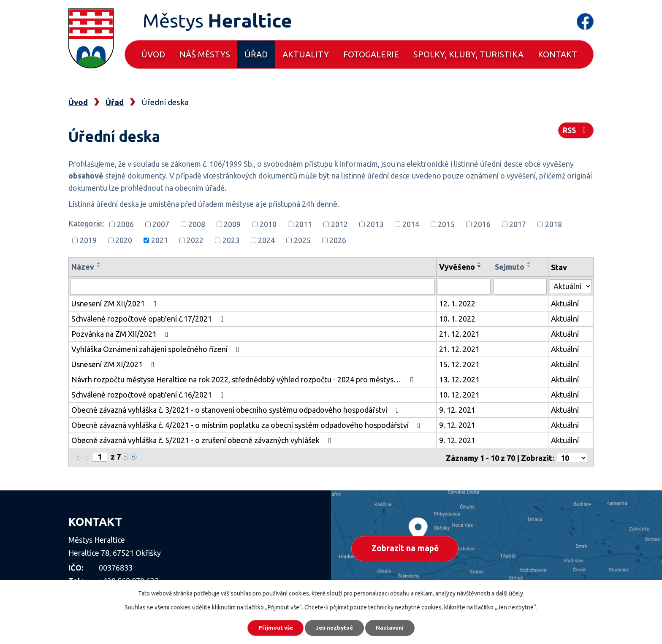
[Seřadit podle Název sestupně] (99, 266)
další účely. (510, 592)
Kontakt (558, 54)
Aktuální (565, 303)
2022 (195, 240)
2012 (339, 224)
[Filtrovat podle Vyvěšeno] (465, 286)
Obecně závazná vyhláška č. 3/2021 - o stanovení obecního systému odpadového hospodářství (237, 409)
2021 (160, 240)
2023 (231, 240)
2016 (482, 224)
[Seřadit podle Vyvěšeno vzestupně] (480, 263)
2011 (304, 224)
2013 (375, 224)
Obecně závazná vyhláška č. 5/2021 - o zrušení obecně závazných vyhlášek (203, 440)
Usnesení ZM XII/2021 (116, 303)
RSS (575, 132)
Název (83, 267)
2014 (411, 224)
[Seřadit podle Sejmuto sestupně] (529, 266)
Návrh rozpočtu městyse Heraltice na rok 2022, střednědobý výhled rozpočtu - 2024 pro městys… (244, 379)
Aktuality (306, 54)
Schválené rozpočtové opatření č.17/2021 (149, 318)
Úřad (256, 54)
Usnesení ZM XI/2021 (115, 364)
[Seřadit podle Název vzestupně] (99, 263)
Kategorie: (86, 223)
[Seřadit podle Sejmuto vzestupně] (529, 263)
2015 (446, 224)
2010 (268, 224)
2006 (125, 224)
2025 (302, 240)
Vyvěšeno (457, 267)
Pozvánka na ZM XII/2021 (122, 333)
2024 (266, 240)
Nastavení (394, 627)
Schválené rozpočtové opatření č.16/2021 (149, 394)
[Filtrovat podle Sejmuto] (520, 286)
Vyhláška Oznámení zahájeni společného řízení (157, 349)
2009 (232, 224)
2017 (518, 224)
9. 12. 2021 (458, 409)
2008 (197, 224)
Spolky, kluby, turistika (468, 54)
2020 (124, 240)
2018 (553, 224)
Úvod (153, 54)
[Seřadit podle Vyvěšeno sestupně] (480, 266)
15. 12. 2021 (460, 364)
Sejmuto (510, 267)
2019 (88, 240)
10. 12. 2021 (460, 394)
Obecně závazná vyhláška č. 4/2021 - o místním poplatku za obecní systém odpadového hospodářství (248, 425)
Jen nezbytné (335, 627)
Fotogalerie (371, 54)
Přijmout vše (272, 627)
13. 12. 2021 (460, 379)
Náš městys (205, 54)
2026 (338, 240)
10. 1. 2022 (458, 318)
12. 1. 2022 (458, 303)
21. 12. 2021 (460, 333)
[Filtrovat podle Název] (253, 286)
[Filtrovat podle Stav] (571, 285)
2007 (161, 224)
